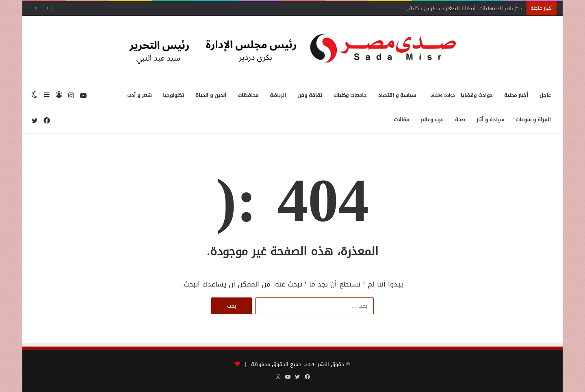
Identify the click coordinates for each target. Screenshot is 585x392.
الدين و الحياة (211, 95)
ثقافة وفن (310, 95)
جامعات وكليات (350, 95)
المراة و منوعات (533, 120)
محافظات (248, 95)
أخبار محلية (516, 95)
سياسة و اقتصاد (397, 95)
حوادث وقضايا (460, 95)
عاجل (545, 95)
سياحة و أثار (490, 120)
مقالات (401, 120)
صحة (460, 120)
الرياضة (278, 95)
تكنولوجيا (173, 95)
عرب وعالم (432, 120)
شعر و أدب (139, 95)
